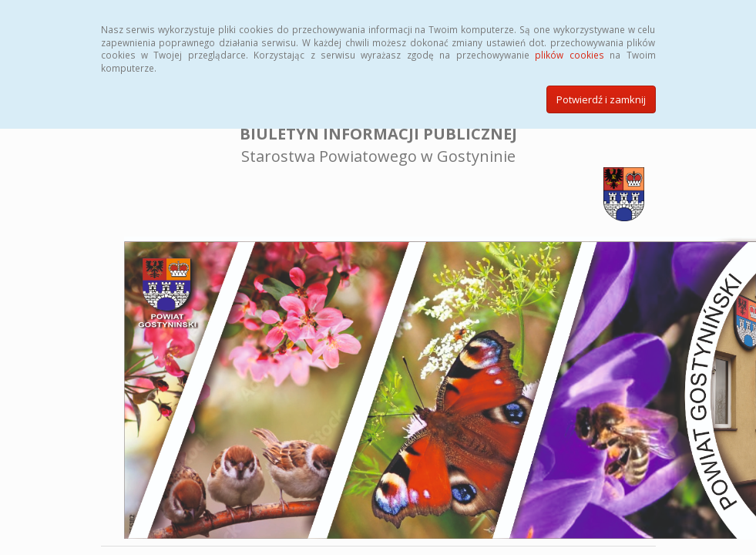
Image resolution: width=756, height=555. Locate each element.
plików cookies (569, 55)
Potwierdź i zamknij (601, 99)
